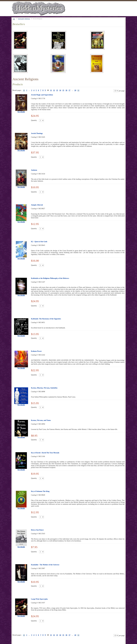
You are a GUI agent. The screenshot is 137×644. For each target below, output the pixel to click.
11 (51, 90)
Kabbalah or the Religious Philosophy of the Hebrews (50, 278)
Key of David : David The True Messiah (45, 453)
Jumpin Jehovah (37, 205)
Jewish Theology (37, 133)
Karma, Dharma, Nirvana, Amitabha (44, 388)
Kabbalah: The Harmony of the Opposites (46, 319)
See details (21, 112)
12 (54, 90)
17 (70, 90)
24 (75, 90)
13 (57, 90)
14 (60, 90)
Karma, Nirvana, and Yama (41, 420)
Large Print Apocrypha (39, 599)
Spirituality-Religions (24, 19)
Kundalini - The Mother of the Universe (45, 565)
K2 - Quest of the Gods (39, 242)
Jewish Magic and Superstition (42, 95)
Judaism (34, 170)
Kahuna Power (36, 351)
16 (66, 90)
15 (63, 90)
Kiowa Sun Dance (37, 530)
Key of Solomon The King (40, 491)
